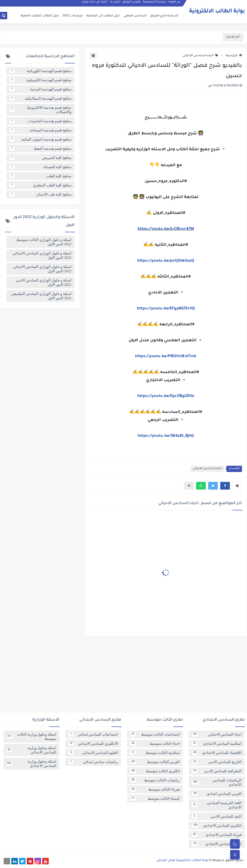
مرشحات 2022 (73, 16)
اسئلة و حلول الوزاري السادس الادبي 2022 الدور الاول (44, 282)
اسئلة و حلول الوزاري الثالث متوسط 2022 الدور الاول (44, 242)
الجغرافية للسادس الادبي (217, 771)
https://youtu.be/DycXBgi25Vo (166, 396)
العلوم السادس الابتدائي (93, 753)
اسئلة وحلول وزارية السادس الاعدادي (31, 764)
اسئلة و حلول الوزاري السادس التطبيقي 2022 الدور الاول (41, 296)
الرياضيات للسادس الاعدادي (217, 782)
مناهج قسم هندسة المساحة (40, 130)
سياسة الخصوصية (155, 4)
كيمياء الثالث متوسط (155, 799)
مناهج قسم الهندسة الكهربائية (40, 71)
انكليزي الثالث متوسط (155, 771)
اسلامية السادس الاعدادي (217, 744)
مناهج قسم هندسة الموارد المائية (40, 139)
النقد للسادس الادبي (217, 816)
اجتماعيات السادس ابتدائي (93, 734)
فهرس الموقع (132, 4)
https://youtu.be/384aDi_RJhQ (166, 436)
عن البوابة (175, 4)
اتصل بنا (115, 4)
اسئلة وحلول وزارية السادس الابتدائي (31, 750)
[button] (225, 486)
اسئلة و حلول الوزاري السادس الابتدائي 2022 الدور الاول (42, 255)
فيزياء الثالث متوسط (155, 789)
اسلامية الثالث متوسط (155, 753)
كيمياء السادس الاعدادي (217, 844)
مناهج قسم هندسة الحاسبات (40, 121)
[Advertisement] (123, 676)
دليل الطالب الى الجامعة (103, 16)
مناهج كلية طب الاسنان (40, 194)
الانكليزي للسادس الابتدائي (93, 744)
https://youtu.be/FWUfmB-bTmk (166, 356)
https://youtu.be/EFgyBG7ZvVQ (166, 309)
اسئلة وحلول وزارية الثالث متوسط (31, 737)
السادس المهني (135, 16)
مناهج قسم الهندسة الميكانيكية (40, 98)
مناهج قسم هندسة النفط (40, 149)
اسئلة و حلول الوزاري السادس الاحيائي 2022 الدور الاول (42, 269)
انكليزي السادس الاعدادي (217, 826)
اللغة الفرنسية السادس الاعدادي (217, 805)
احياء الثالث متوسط (155, 744)
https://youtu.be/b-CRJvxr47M (166, 229)
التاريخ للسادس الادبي (217, 762)
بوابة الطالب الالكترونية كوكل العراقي (182, 861)
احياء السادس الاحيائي (200, 56)
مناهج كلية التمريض (40, 158)
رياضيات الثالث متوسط (155, 780)
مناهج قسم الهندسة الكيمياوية (40, 80)
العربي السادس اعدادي (217, 794)
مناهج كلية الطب (40, 176)
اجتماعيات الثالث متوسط (155, 734)
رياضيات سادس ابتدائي (93, 762)
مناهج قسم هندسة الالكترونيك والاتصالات (40, 110)
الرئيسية (234, 56)
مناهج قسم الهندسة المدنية (40, 89)
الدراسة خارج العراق (164, 16)
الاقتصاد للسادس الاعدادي (217, 753)
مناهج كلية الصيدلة (40, 167)
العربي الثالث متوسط (155, 762)
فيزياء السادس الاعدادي (217, 835)
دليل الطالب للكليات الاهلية (40, 16)
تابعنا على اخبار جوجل (95, 4)
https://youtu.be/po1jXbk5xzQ (166, 261)
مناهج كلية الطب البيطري (40, 185)
